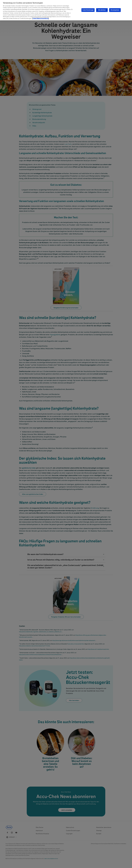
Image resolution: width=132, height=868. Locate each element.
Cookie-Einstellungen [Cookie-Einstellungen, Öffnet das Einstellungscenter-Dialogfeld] (88, 10)
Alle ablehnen (102, 10)
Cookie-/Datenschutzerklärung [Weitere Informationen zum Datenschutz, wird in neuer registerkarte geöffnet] (41, 19)
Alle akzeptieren (115, 10)
